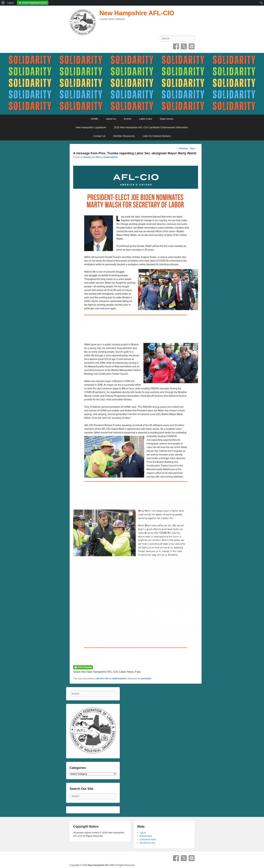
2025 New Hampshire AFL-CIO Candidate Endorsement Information (151, 127)
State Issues (166, 119)
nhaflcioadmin (111, 157)
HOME (94, 119)
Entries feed (146, 836)
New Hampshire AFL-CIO (137, 13)
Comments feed (148, 839)
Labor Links (145, 119)
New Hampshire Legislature (91, 127)
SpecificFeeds (192, 46)
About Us (111, 119)
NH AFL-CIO (102, 679)
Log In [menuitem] (11, 3)
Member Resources (124, 136)
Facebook (176, 46)
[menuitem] (3, 3)
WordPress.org (147, 843)
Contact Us (99, 136)
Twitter (184, 46)
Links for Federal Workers (157, 136)
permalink (146, 679)
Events (128, 119)
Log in (143, 833)
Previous (182, 149)
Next (194, 149)
